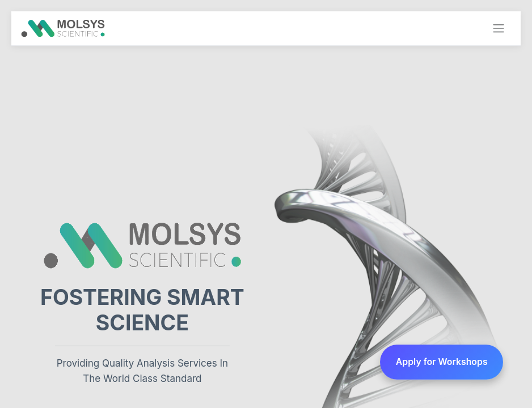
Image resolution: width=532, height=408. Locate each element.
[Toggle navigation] (499, 28)
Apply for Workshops (442, 362)
